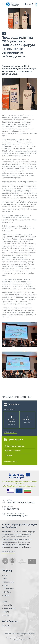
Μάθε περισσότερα (10, 432)
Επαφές (5, 615)
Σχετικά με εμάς (8, 582)
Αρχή (4, 575)
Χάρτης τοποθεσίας (19, 640)
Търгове (9, 455)
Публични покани (13, 451)
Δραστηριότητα (8, 589)
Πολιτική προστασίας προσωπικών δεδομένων (19, 638)
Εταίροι (5, 585)
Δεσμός (5, 612)
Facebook (7, 626)
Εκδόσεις (6, 595)
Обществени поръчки (15, 446)
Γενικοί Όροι (19, 636)
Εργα (4, 602)
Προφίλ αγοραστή (8, 608)
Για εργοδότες (7, 605)
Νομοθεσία (6, 592)
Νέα (4, 33)
